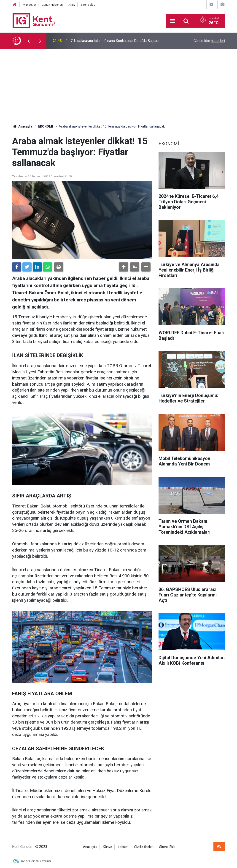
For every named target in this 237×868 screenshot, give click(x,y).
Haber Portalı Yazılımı (35, 861)
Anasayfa (90, 847)
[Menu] (172, 21)
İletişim (123, 847)
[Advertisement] (118, 83)
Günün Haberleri (52, 5)
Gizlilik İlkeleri (144, 847)
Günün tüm (209, 41)
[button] (124, 267)
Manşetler (29, 5)
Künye (108, 847)
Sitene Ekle (88, 5)
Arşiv (72, 5)
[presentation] (29, 41)
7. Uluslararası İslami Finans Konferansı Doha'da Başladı (115, 41)
